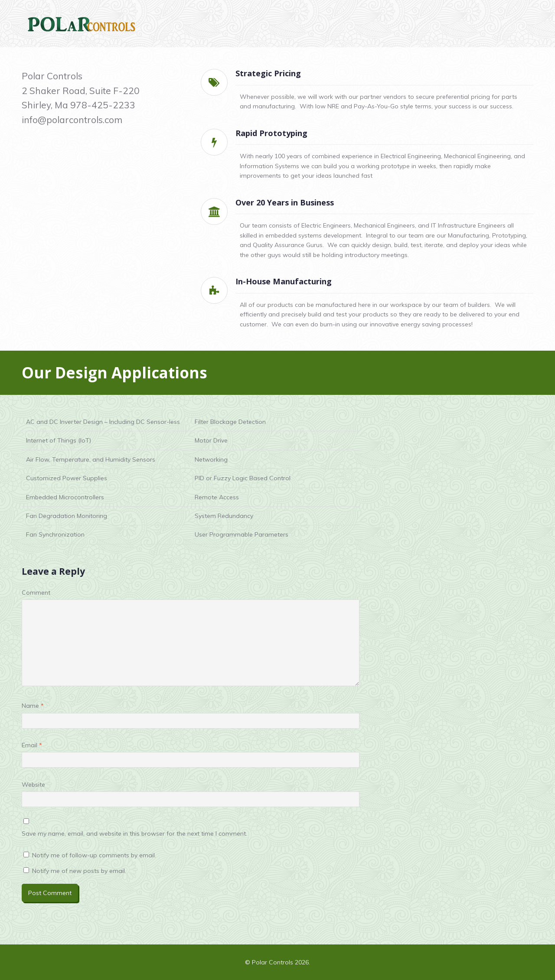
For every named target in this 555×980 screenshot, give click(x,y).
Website (33, 785)
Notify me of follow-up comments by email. (94, 855)
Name (33, 706)
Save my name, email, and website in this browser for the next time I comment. (134, 833)
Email (32, 745)
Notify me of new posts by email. (79, 871)
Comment (36, 593)
